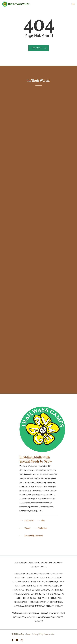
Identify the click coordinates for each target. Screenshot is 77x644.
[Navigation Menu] (73, 4)
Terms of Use (49, 634)
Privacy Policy (38, 634)
